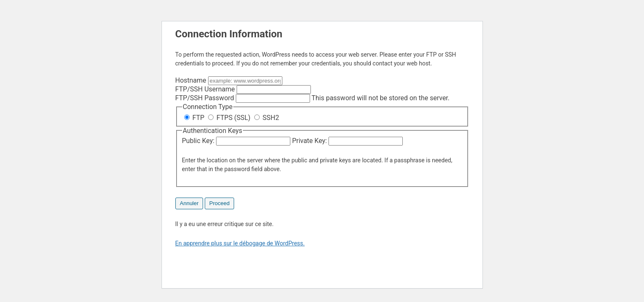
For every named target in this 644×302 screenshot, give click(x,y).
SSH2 (267, 118)
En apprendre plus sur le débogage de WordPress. (240, 243)
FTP (195, 118)
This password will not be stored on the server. (313, 98)
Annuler (189, 203)
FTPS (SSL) (230, 118)
